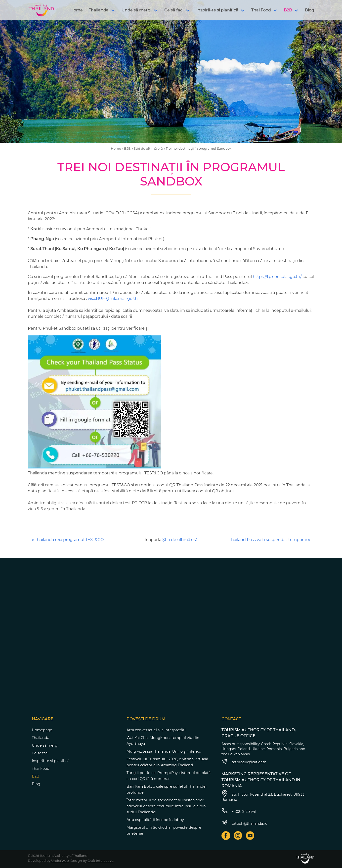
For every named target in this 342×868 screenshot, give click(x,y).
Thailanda (99, 10)
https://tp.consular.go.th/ (277, 277)
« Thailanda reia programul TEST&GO (68, 540)
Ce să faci (174, 10)
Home (77, 10)
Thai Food (261, 10)
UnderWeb (60, 861)
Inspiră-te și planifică (217, 10)
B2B (288, 10)
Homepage (42, 730)
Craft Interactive (100, 861)
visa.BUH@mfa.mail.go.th (113, 298)
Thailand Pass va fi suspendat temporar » (270, 540)
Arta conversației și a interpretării (156, 730)
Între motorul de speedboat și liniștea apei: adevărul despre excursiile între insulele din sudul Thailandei (166, 806)
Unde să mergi (136, 10)
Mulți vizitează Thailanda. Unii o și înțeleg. (164, 751)
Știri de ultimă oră (148, 148)
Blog (310, 10)
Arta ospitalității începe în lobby (155, 820)
